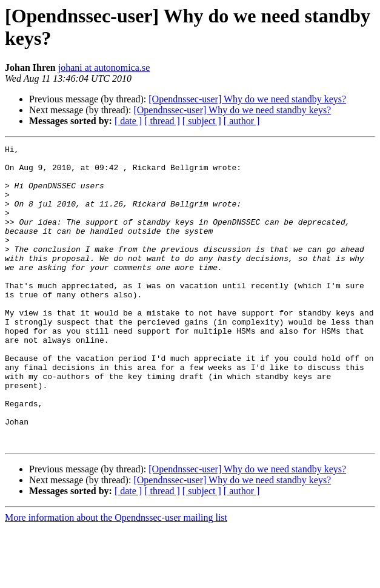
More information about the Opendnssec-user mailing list (116, 577)
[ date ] (128, 121)
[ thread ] (162, 121)
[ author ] (242, 121)
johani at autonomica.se (104, 68)
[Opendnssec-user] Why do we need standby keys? (247, 99)
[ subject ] (202, 121)
